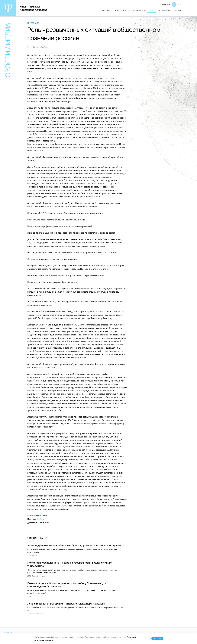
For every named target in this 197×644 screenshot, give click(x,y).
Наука (117, 10)
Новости (152, 10)
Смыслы (177, 10)
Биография (106, 10)
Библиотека (164, 10)
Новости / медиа (8, 52)
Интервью (33, 23)
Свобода (40, 519)
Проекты (126, 10)
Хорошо (157, 638)
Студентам (165, 4)
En (179, 4)
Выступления (139, 10)
